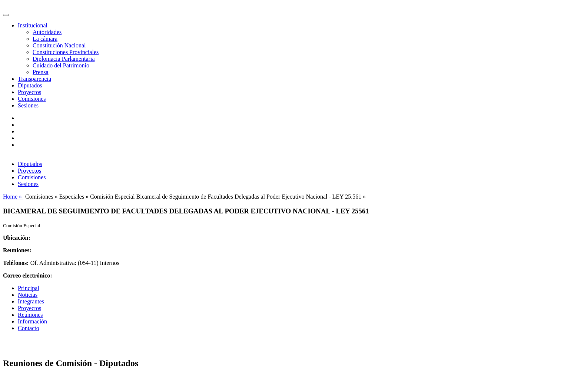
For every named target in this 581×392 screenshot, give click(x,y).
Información (32, 321)
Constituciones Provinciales (66, 52)
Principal (29, 288)
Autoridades (47, 32)
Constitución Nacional (59, 45)
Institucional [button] (33, 25)
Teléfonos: (16, 263)
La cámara (45, 39)
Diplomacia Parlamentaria (64, 59)
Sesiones (28, 105)
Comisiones (32, 99)
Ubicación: (17, 238)
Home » (13, 197)
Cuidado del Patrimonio (61, 65)
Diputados (30, 85)
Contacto (29, 328)
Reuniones (30, 315)
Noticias (28, 295)
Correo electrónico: (28, 275)
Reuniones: (17, 250)
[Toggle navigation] (6, 15)
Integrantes (31, 301)
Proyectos (29, 92)
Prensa (41, 72)
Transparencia (34, 79)
